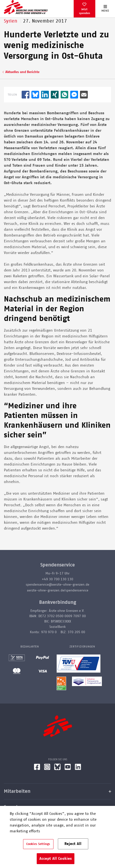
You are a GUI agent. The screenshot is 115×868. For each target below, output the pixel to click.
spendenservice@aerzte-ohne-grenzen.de (57, 585)
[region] (57, 837)
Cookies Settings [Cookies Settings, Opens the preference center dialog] (38, 844)
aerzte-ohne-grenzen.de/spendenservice (58, 590)
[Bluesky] (57, 769)
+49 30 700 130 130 (57, 579)
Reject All (73, 844)
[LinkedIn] (78, 769)
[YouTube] (68, 769)
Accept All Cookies (56, 859)
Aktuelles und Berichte (22, 72)
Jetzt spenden (84, 11)
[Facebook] (37, 769)
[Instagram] (47, 769)
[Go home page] (26, 7)
